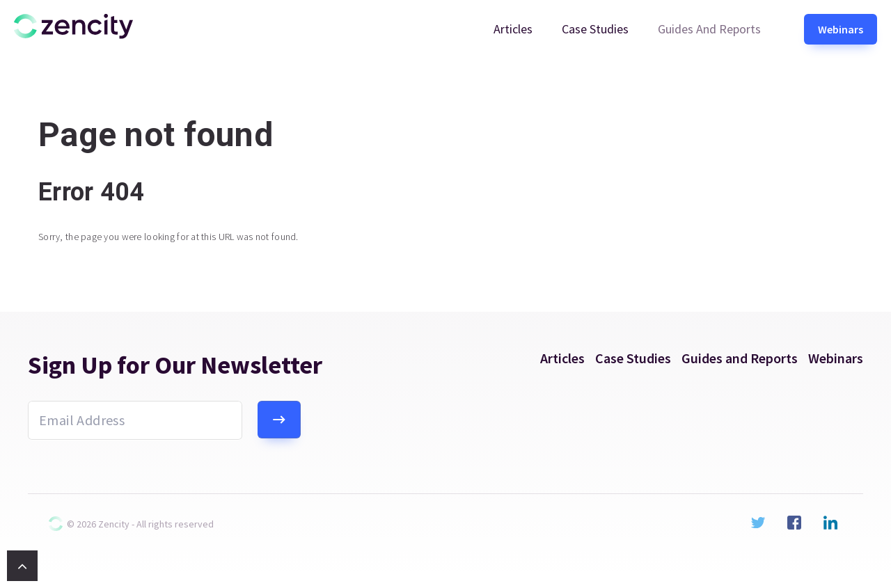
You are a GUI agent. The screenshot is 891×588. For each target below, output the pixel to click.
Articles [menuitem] (513, 29)
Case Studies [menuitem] (595, 29)
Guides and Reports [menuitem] (709, 29)
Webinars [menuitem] (841, 29)
